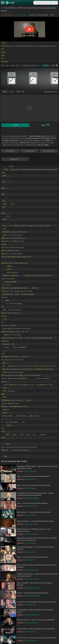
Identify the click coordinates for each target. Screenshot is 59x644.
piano (12, 92)
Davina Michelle (49, 8)
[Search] (56, 3)
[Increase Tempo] (17, 66)
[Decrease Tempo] (3, 66)
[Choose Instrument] (23, 92)
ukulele (18, 92)
